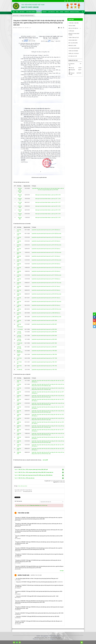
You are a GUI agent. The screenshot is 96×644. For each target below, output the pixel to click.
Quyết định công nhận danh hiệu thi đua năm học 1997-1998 (44, 358)
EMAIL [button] (57, 12)
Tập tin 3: (33, 475)
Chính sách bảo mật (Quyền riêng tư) (53, 637)
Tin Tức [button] (39, 12)
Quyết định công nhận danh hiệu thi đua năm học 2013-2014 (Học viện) (46, 237)
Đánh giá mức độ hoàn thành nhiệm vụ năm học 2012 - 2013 (48, 218)
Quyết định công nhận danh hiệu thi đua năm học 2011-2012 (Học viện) (46, 252)
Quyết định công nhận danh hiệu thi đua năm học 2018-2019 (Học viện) (46, 294)
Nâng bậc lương (72, 46)
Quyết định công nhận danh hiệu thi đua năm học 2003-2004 (44, 336)
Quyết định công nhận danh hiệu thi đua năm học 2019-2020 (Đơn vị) (46, 230)
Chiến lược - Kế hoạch (74, 53)
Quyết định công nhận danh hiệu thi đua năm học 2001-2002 (44, 343)
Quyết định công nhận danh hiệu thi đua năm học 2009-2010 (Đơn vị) (46, 305)
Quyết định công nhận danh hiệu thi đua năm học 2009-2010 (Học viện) (46, 309)
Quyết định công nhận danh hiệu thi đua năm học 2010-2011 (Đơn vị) (46, 298)
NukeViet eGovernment (44, 639)
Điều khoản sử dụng (39, 637)
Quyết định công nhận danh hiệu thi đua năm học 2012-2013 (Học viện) (46, 245)
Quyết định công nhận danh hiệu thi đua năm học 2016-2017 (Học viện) (46, 283)
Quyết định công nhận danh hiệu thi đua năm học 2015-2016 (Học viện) (46, 268)
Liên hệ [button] (62, 12)
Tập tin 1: (31, 469)
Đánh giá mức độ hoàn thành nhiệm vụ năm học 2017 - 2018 (48, 199)
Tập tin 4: (24, 478)
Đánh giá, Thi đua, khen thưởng (74, 34)
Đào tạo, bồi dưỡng (73, 43)
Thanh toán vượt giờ (74, 38)
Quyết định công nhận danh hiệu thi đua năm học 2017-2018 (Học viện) (46, 275)
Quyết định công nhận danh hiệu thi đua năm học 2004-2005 (44, 332)
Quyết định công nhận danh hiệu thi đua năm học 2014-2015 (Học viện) (46, 260)
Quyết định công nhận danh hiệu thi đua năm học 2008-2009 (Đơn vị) (46, 313)
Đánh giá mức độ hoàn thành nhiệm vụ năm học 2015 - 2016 (48, 206)
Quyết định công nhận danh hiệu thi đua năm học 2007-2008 (44, 320)
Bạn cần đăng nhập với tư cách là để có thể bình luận (32, 505)
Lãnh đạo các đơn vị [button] (74, 12)
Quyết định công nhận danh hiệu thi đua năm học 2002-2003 (44, 339)
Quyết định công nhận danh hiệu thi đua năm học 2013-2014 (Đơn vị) (46, 241)
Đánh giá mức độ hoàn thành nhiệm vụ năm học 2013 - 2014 (48, 214)
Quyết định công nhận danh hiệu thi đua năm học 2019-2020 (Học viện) (46, 234)
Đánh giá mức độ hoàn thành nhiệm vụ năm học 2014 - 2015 (48, 210)
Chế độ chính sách (73, 40)
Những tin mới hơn (23, 575)
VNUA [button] (17, 12)
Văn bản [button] (45, 12)
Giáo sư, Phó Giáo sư (73, 28)
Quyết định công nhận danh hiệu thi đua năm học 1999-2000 (44, 351)
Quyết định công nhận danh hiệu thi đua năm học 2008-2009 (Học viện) (46, 317)
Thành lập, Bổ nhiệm (73, 51)
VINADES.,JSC (60, 639)
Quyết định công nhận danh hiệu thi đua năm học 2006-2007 (44, 324)
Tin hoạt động (72, 26)
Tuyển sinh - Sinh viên (73, 23)
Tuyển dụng (71, 31)
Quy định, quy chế (73, 56)
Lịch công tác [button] (51, 12)
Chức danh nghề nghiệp (74, 48)
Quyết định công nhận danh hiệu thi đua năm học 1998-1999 (44, 354)
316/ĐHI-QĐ (20, 370)
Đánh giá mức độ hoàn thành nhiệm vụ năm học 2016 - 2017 (48, 202)
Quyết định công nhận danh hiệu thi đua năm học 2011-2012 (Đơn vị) (46, 256)
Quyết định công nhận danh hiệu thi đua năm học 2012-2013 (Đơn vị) (46, 249)
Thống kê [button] (66, 12)
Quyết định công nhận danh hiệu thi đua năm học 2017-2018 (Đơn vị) (46, 279)
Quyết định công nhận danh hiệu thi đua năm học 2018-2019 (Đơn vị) (46, 290)
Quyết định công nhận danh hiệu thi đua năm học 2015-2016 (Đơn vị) (46, 271)
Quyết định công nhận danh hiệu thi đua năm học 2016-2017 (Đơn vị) (46, 286)
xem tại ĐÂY (45, 460)
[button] (63, 470)
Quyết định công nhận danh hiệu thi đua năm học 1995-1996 (44, 366)
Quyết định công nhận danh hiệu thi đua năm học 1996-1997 (44, 362)
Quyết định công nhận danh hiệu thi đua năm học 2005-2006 (44, 329)
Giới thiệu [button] (22, 12)
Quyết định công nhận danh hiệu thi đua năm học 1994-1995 (44, 370)
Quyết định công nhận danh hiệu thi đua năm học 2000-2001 (44, 347)
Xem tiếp (62, 571)
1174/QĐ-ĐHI (20, 329)
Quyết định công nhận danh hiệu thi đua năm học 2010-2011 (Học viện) (46, 302)
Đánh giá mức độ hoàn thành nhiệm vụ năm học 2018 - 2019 (48, 195)
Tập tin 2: (34, 472)
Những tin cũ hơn (36, 575)
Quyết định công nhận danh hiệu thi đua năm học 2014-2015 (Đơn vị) (46, 264)
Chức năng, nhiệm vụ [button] (31, 12)
